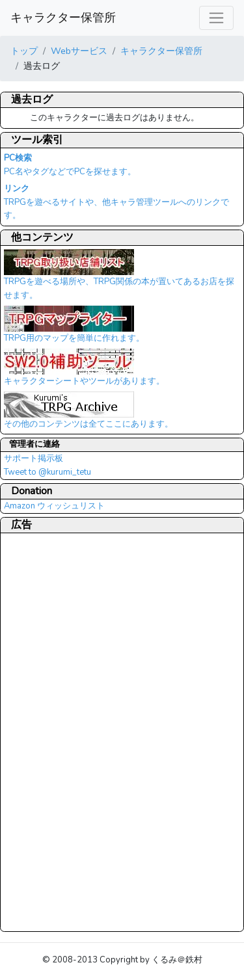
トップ (24, 51)
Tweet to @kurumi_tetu (47, 472)
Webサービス (79, 51)
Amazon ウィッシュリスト (54, 506)
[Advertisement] (56, 732)
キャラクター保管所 (63, 18)
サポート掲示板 (34, 458)
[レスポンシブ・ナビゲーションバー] (216, 18)
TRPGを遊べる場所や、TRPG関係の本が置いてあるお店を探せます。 (119, 279)
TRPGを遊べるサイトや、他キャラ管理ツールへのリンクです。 (116, 202)
